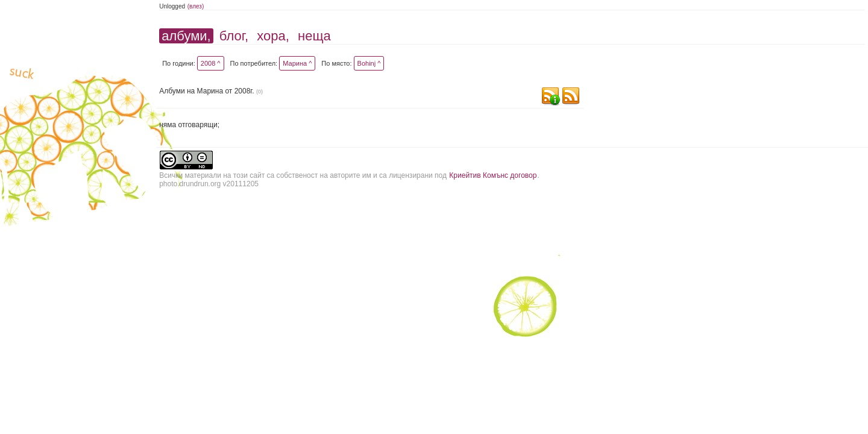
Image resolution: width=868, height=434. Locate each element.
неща (314, 36)
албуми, (186, 36)
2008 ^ (211, 63)
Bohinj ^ (369, 63)
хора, (273, 36)
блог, (234, 36)
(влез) (196, 6)
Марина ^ (297, 63)
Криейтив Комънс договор (493, 175)
